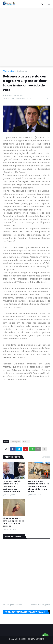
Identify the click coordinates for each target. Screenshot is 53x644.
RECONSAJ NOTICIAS (35, 639)
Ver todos (46, 457)
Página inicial (9, 71)
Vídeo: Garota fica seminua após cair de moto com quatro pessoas (13, 522)
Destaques (22, 71)
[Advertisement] (26, 37)
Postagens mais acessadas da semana (25, 612)
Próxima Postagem (40, 605)
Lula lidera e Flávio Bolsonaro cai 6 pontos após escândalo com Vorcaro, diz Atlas (12, 486)
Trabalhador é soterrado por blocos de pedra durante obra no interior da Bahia (38, 486)
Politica (26, 442)
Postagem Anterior (13, 605)
